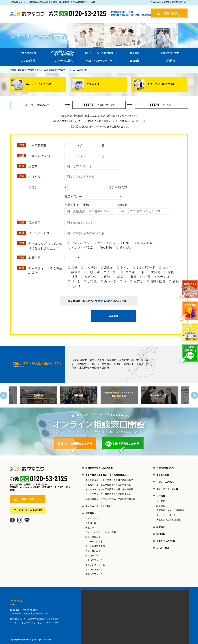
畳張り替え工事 (93, 548)
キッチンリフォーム (95, 562)
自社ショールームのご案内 (98, 503)
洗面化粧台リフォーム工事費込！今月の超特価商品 (110, 496)
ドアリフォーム (93, 516)
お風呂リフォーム (94, 557)
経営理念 (161, 503)
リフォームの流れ (165, 479)
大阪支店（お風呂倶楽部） (169, 517)
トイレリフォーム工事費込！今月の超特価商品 (108, 491)
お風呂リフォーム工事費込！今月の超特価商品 (108, 482)
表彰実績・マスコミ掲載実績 (170, 507)
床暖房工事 (91, 520)
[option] (119, 393)
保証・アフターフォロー (168, 486)
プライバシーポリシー (167, 512)
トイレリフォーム (94, 567)
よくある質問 (163, 472)
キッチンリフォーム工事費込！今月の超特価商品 (109, 487)
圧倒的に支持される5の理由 (99, 465)
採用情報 (161, 531)
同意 (100, 301)
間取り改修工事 (93, 534)
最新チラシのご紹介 (166, 538)
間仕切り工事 (92, 553)
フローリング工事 (94, 539)
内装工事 (90, 525)
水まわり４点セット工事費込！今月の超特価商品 (109, 477)
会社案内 (161, 498)
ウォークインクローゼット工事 (101, 529)
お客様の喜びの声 (165, 465)
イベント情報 (163, 545)
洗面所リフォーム (94, 571)
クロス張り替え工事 (95, 543)
